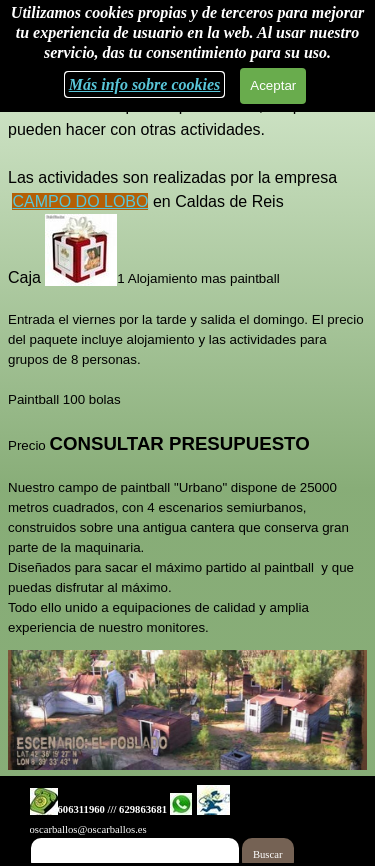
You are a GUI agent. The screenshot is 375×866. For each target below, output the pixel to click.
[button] (44, 803)
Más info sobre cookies (145, 84)
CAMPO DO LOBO (80, 201)
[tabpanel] (187, 354)
